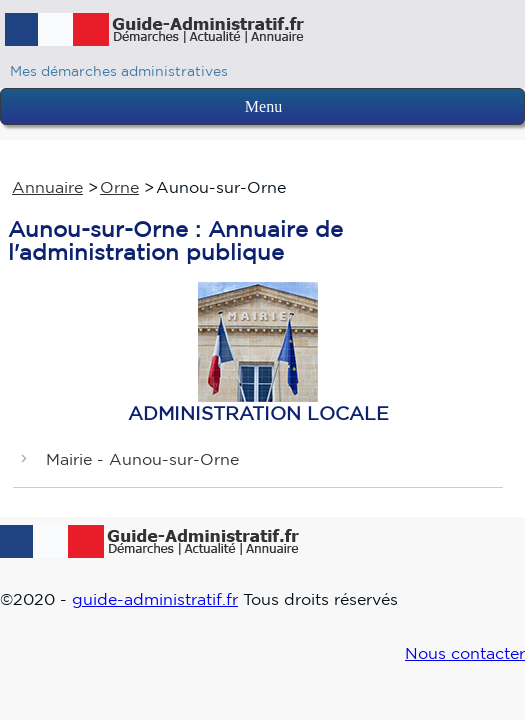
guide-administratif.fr (155, 599)
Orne (119, 187)
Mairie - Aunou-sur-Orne (142, 459)
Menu (263, 106)
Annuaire (47, 187)
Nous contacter (465, 653)
